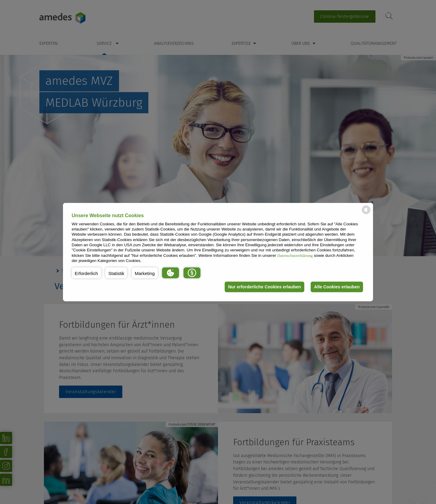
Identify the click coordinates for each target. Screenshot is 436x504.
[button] (86, 273)
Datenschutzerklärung (295, 255)
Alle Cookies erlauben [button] (337, 287)
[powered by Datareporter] (366, 214)
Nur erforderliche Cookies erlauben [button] (264, 287)
